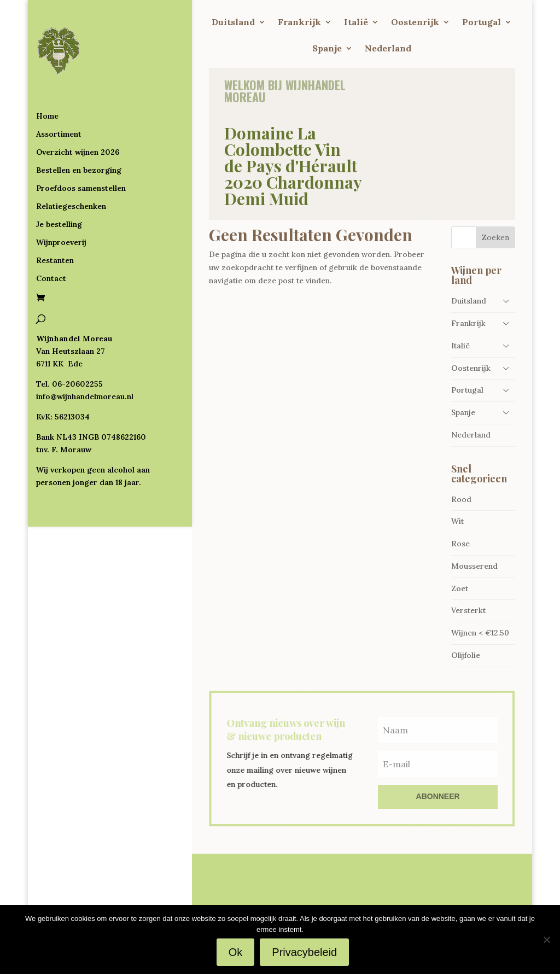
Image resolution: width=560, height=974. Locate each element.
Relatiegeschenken (71, 203)
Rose (460, 544)
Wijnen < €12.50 (480, 633)
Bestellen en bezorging (79, 167)
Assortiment (59, 131)
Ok (236, 952)
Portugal (482, 23)
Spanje (327, 49)
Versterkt (468, 610)
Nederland (388, 49)
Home (47, 113)
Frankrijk (299, 23)
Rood (461, 499)
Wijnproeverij (61, 239)
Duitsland (233, 23)
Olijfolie (466, 655)
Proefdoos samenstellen (81, 185)
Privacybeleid (304, 952)
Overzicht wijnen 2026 (78, 149)
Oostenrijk (415, 23)
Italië (356, 23)
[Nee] (546, 940)
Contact (51, 275)
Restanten (55, 257)
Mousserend (474, 566)
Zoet (460, 588)
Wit (457, 521)
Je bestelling (59, 221)
